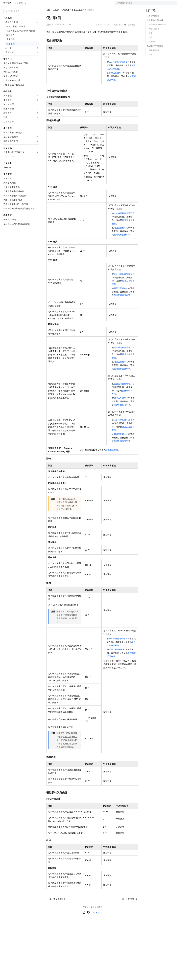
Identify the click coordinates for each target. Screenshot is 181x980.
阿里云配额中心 (116, 82)
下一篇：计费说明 (127, 908)
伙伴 (78, 5)
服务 (84, 5)
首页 (48, 19)
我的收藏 (131, 34)
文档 (143, 5)
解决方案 (46, 5)
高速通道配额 (112, 459)
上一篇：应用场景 (56, 908)
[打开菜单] (5, 5)
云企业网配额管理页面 (119, 71)
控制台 (155, 5)
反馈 (96, 922)
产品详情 (117, 34)
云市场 (70, 5)
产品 (37, 5)
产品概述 (66, 19)
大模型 (29, 5)
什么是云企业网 (78, 19)
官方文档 (7, 12)
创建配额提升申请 (122, 244)
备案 (149, 5)
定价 (62, 5)
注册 (162, 5)
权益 (55, 5)
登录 (173, 5)
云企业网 (19, 12)
